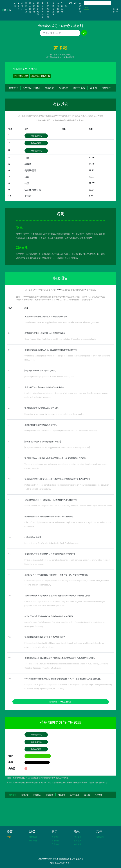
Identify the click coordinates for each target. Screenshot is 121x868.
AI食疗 (19, 6)
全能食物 (34, 7)
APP (71, 3)
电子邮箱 (78, 837)
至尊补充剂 (38, 9)
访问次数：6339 (21, 76)
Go (86, 7)
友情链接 (100, 837)
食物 (15, 5)
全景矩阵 (58, 7)
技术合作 (55, 841)
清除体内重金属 (33, 190)
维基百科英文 (20, 69)
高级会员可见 (36, 136)
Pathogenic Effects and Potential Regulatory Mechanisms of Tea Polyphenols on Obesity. (61, 431)
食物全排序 (53, 9)
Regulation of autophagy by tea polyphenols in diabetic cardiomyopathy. (54, 414)
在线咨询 (78, 844)
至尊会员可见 (65, 55)
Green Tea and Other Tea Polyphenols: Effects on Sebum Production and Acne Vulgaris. (60, 339)
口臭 (27, 158)
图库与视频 (79, 88)
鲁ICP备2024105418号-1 (60, 863)
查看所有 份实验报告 (60, 702)
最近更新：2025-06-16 (41, 76)
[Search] (97, 3)
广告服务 (55, 844)
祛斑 (27, 183)
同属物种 (106, 88)
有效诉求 (13, 88)
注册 (114, 10)
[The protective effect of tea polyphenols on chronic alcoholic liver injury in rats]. (57, 448)
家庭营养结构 (43, 10)
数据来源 (33, 837)
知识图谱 (62, 7)
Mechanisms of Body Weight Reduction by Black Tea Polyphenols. (52, 543)
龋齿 (27, 177)
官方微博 (78, 841)
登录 (117, 10)
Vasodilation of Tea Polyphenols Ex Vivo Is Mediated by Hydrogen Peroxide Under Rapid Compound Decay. (68, 506)
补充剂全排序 (48, 10)
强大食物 (30, 7)
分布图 (93, 88)
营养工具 (26, 7)
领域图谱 (50, 88)
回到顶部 (13, 795)
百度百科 (33, 69)
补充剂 (22, 6)
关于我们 (55, 837)
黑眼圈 (28, 164)
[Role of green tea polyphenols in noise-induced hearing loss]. (50, 377)
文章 (66, 5)
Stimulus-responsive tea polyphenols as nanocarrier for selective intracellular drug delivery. (62, 322)
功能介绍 (80, 7)
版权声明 (33, 841)
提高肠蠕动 (30, 170)
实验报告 (32, 88)
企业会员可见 (69, 57)
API (76, 3)
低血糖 (28, 196)
